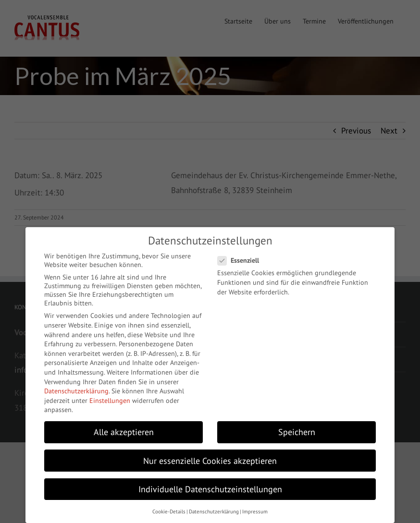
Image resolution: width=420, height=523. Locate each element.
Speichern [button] (297, 432)
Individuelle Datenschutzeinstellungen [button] (210, 489)
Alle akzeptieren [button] (124, 432)
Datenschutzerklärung (76, 391)
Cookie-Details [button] (169, 511)
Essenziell (242, 260)
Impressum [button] (255, 511)
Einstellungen (110, 401)
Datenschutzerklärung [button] (214, 511)
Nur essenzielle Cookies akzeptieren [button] (210, 461)
